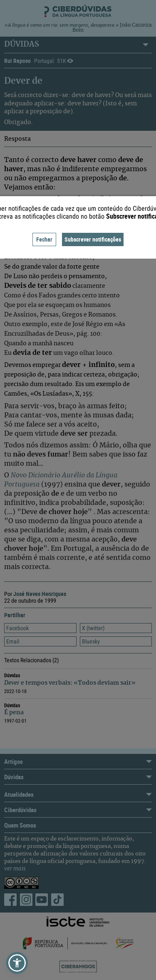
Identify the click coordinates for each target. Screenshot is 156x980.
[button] (17, 963)
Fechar (44, 239)
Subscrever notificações (93, 239)
